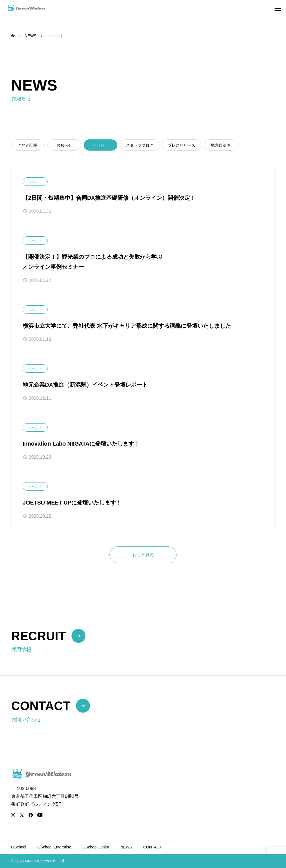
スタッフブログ (140, 145)
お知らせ (64, 145)
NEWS (126, 847)
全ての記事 (28, 145)
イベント (35, 182)
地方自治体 (221, 145)
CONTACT (153, 847)
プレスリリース (182, 145)
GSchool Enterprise (54, 847)
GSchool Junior (96, 847)
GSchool (19, 847)
